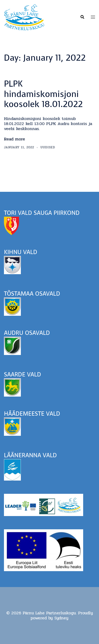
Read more (15, 139)
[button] (82, 17)
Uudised (48, 147)
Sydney (61, 618)
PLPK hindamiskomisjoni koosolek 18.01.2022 (43, 94)
